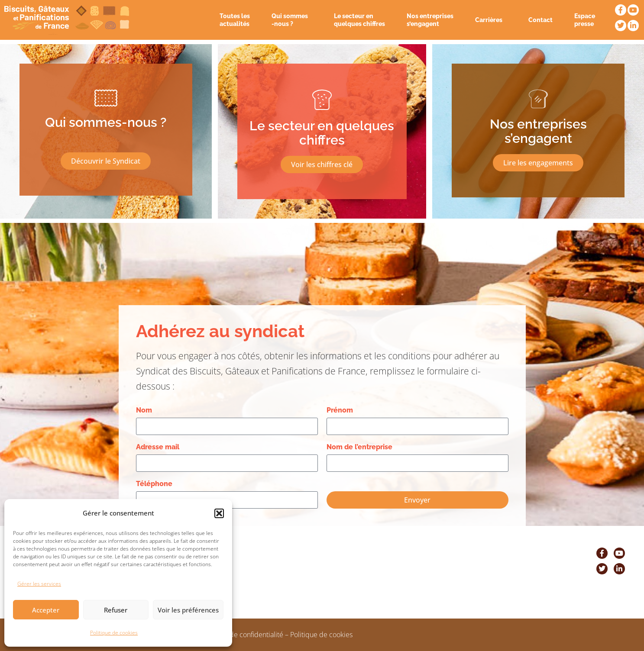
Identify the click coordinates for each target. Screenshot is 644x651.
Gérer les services (39, 584)
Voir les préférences (188, 610)
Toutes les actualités (235, 20)
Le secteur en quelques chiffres (359, 20)
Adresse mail (158, 447)
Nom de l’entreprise (359, 447)
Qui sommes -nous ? (292, 20)
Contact (540, 20)
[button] (219, 513)
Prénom (340, 410)
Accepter (46, 610)
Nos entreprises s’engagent (430, 20)
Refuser (116, 610)
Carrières (491, 20)
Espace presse (585, 20)
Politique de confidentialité (242, 635)
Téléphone (154, 484)
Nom (144, 410)
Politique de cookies (114, 633)
